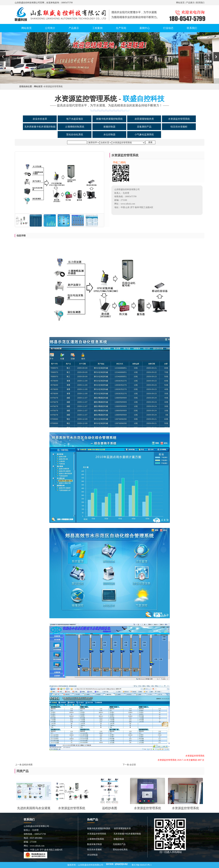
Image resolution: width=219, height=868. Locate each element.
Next (216, 57)
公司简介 (50, 28)
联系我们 (200, 3)
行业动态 (168, 28)
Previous (3, 57)
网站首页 (180, 3)
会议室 (133, 765)
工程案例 (97, 28)
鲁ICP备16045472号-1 (142, 865)
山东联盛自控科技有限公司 (91, 865)
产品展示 (190, 3)
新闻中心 (145, 28)
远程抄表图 (27, 765)
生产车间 (121, 28)
